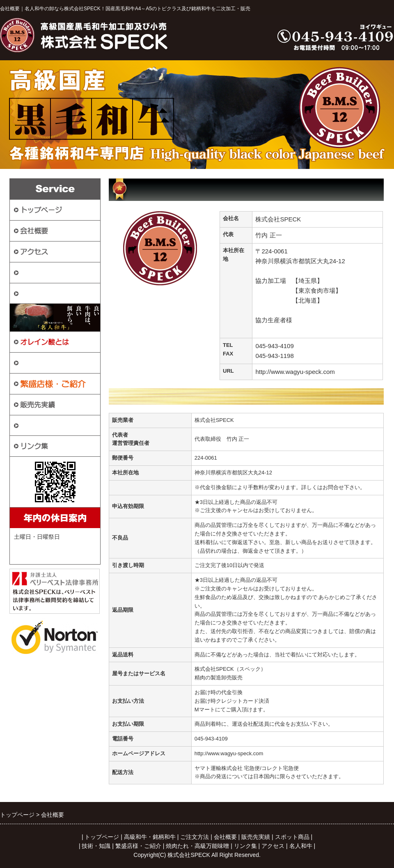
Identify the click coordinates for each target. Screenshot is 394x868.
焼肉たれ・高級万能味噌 (197, 846)
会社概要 (225, 837)
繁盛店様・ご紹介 (138, 846)
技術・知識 (38, 425)
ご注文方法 (38, 272)
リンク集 (245, 846)
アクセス (273, 846)
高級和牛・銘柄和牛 (52, 293)
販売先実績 (256, 837)
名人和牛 (301, 846)
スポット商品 (41, 362)
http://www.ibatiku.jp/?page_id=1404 (305, 330)
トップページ (102, 837)
